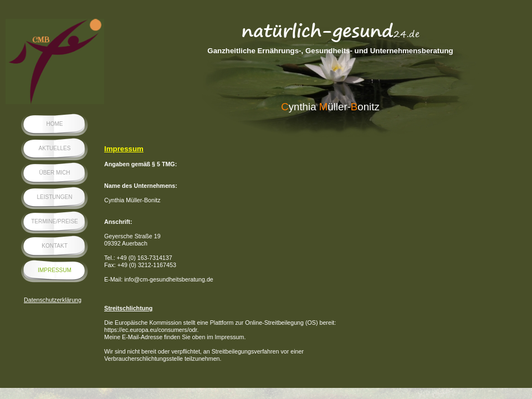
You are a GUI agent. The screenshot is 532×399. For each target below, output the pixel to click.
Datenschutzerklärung (53, 300)
